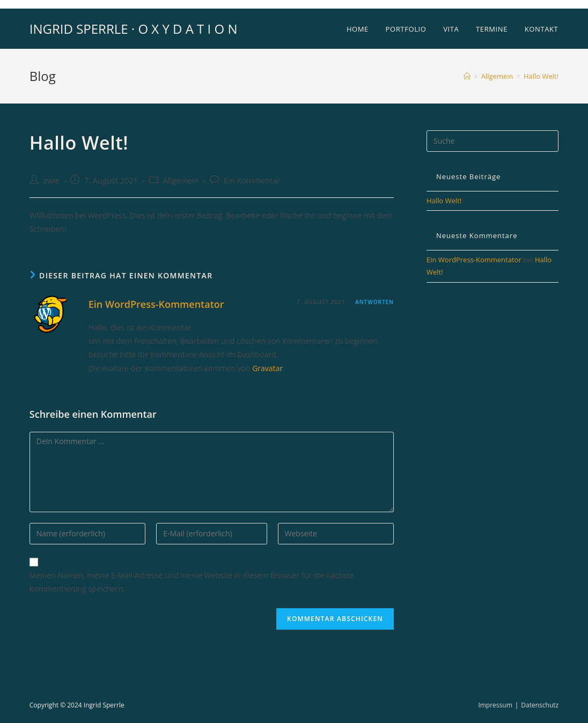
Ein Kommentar (252, 180)
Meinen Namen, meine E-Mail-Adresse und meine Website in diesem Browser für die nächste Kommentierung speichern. (192, 582)
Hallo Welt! (541, 76)
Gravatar (267, 368)
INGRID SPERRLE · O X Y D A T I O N (134, 29)
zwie (52, 180)
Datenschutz (540, 705)
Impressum (495, 705)
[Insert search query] (493, 141)
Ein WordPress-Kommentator (156, 304)
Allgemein (181, 180)
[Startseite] (467, 76)
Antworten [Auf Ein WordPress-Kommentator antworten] (374, 302)
